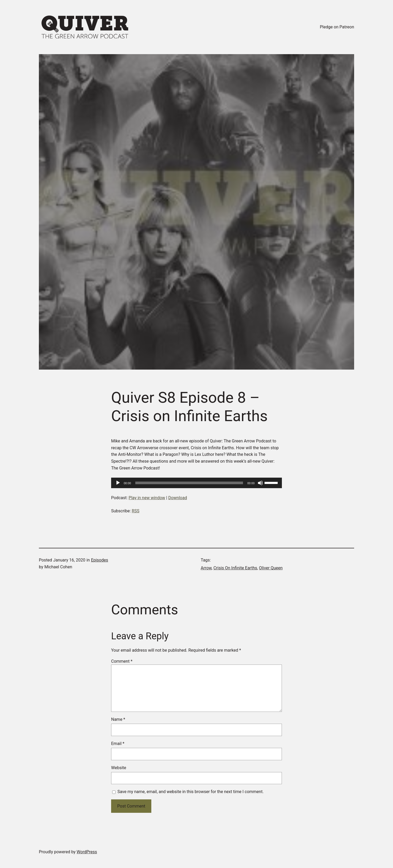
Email (118, 744)
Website (119, 768)
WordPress (87, 852)
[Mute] (260, 483)
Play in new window (147, 498)
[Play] (118, 483)
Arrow (206, 568)
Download (177, 498)
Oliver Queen (271, 568)
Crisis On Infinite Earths (235, 568)
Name (118, 719)
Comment (122, 661)
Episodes (99, 560)
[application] (196, 483)
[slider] (189, 483)
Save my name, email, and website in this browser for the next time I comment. (191, 792)
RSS (136, 511)
